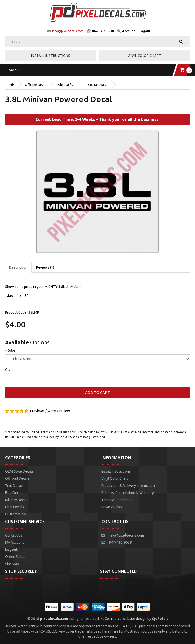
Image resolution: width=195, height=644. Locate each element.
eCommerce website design (125, 619)
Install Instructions (51, 56)
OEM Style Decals (19, 471)
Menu (12, 70)
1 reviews (37, 411)
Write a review (59, 411)
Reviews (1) (45, 267)
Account (129, 31)
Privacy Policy (112, 507)
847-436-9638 (120, 542)
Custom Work (16, 514)
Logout (145, 31)
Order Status (15, 557)
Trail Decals (14, 486)
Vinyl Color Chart (144, 56)
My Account (15, 542)
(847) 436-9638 (103, 31)
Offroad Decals (35, 85)
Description (18, 267)
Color (11, 351)
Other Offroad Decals (66, 85)
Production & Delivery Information (128, 486)
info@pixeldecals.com (68, 31)
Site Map (12, 564)
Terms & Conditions (117, 500)
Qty (8, 370)
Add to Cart (97, 393)
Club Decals (15, 507)
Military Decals (17, 500)
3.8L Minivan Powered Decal (98, 85)
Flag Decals (14, 493)
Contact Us (14, 535)
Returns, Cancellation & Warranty (128, 493)
